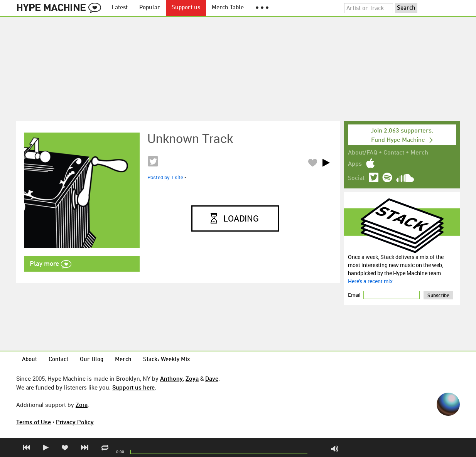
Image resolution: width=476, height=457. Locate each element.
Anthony (171, 378)
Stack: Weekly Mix (167, 360)
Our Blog (92, 360)
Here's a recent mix (370, 281)
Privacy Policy (75, 422)
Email (355, 295)
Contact (394, 153)
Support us (186, 8)
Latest (120, 8)
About (30, 360)
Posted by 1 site (165, 177)
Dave (212, 378)
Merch (419, 153)
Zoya (192, 378)
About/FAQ (363, 153)
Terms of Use (34, 422)
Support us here (133, 387)
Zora (82, 405)
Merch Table (228, 8)
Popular (150, 8)
